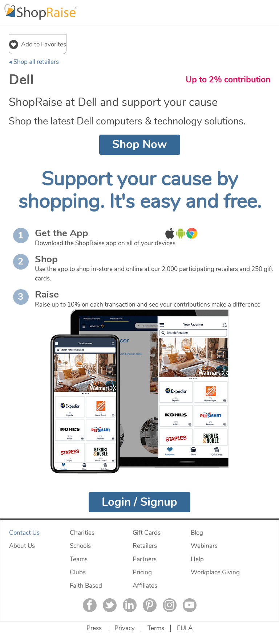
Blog (197, 533)
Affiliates (145, 586)
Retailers (145, 546)
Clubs (78, 572)
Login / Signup (139, 502)
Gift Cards (147, 533)
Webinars (204, 546)
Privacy (125, 628)
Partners (145, 559)
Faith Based (86, 586)
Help (197, 559)
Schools (80, 546)
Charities (82, 533)
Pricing (142, 572)
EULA (185, 628)
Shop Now (140, 144)
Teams (79, 559)
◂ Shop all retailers (34, 62)
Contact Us (24, 533)
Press (94, 628)
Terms (156, 628)
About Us (22, 546)
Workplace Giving (215, 572)
